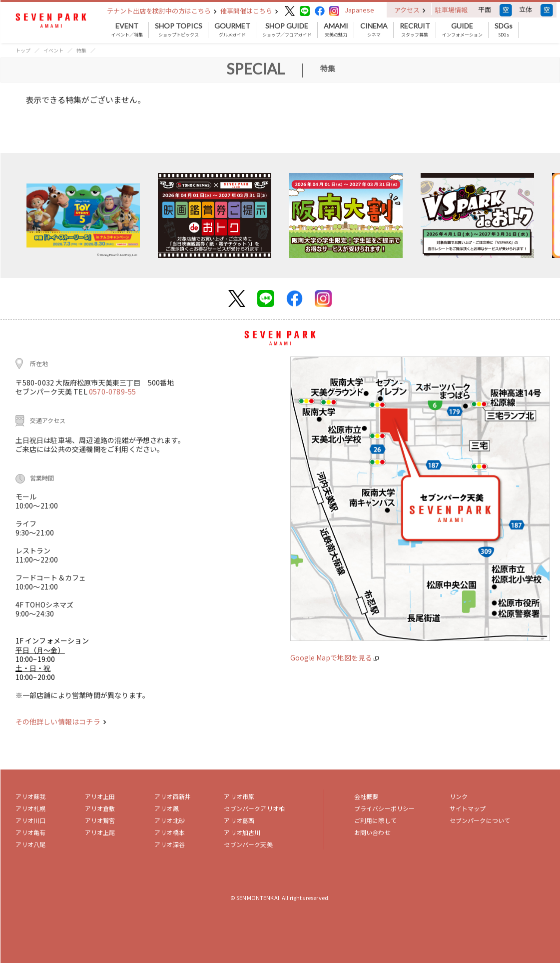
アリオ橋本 (170, 832)
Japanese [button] (359, 10)
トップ (23, 50)
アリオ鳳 (167, 808)
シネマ (374, 30)
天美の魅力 (336, 30)
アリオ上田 (100, 796)
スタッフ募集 (415, 30)
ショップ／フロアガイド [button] (287, 30)
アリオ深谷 (170, 844)
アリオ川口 (31, 820)
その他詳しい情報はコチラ (61, 721)
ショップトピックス (179, 30)
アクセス (410, 10)
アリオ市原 (239, 796)
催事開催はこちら (249, 11)
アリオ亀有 (31, 832)
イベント (53, 50)
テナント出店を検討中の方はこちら (162, 11)
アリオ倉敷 (100, 808)
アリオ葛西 (239, 820)
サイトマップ (468, 808)
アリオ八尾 (31, 844)
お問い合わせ (372, 832)
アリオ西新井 (173, 796)
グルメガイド (232, 30)
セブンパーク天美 (248, 844)
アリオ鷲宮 (100, 820)
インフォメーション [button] (462, 30)
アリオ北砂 (170, 820)
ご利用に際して (375, 820)
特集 (81, 50)
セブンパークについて (480, 820)
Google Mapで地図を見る (334, 657)
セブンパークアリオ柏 (254, 808)
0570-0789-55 (112, 391)
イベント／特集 (127, 30)
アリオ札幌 (31, 808)
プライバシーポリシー (385, 808)
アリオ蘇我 (31, 796)
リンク (459, 796)
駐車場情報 (451, 10)
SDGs (504, 30)
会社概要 (366, 796)
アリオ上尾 (100, 832)
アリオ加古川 (242, 832)
